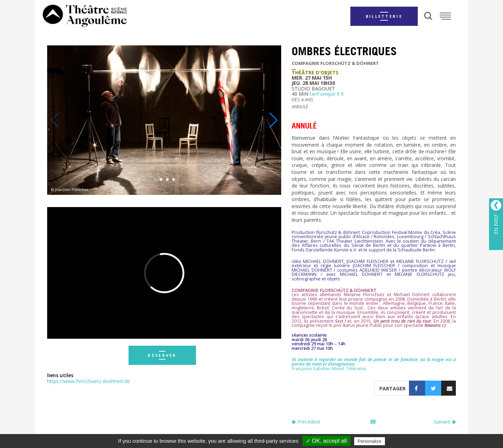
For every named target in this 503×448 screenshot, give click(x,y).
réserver (162, 355)
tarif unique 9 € (327, 94)
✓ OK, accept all (326, 441)
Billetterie (384, 16)
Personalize (370, 441)
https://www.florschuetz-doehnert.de (89, 381)
